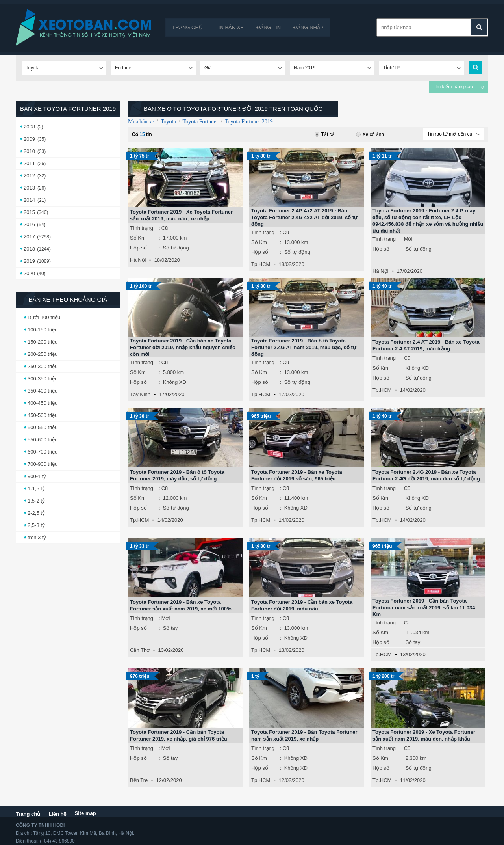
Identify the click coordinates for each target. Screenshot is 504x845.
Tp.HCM (261, 264)
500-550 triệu (43, 427)
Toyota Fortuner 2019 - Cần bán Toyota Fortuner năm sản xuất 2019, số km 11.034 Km (424, 608)
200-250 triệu (43, 354)
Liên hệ (57, 814)
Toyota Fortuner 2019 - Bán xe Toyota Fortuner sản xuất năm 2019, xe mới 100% (181, 605)
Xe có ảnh (370, 134)
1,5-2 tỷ (36, 501)
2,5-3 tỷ (36, 525)
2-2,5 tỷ (36, 513)
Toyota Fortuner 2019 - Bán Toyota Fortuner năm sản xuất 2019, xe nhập (304, 735)
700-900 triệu (43, 464)
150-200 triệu (43, 342)
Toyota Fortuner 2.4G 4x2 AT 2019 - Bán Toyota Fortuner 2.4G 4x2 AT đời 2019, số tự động (304, 217)
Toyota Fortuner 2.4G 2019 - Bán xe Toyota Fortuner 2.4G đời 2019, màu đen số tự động (426, 475)
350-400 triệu (43, 391)
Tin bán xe (230, 27)
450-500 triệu (43, 415)
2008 (29, 127)
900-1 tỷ (37, 476)
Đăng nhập (309, 27)
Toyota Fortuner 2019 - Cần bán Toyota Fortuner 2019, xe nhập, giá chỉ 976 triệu (179, 735)
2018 (29, 249)
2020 (29, 273)
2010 (29, 151)
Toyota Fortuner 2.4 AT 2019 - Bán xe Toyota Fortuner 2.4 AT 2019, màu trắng (426, 345)
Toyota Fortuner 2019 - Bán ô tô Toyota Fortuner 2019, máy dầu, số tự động (177, 475)
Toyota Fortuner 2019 (249, 122)
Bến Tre (139, 780)
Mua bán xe (141, 122)
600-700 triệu (43, 452)
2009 (29, 139)
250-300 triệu (43, 366)
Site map (85, 813)
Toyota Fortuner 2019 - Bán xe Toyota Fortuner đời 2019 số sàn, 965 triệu (297, 475)
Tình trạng (142, 228)
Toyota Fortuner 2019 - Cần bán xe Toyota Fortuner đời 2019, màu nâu (302, 605)
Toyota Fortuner (200, 122)
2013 (29, 188)
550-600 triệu (43, 440)
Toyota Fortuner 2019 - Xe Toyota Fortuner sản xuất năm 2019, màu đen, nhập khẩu (424, 735)
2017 (29, 237)
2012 (29, 176)
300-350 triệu (43, 379)
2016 (29, 224)
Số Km (138, 238)
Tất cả (325, 134)
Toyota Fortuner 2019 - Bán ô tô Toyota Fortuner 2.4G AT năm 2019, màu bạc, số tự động (304, 347)
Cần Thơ (140, 650)
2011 (29, 163)
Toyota (168, 122)
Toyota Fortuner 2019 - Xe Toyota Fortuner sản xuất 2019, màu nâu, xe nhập (181, 215)
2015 (29, 212)
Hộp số (138, 248)
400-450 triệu (43, 403)
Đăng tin (269, 27)
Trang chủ (187, 27)
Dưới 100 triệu (44, 317)
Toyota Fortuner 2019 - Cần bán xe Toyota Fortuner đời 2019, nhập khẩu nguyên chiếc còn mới (183, 347)
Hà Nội (138, 260)
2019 (29, 261)
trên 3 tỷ (37, 537)
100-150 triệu (43, 330)
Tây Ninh (140, 394)
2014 (29, 200)
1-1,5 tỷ (36, 489)
